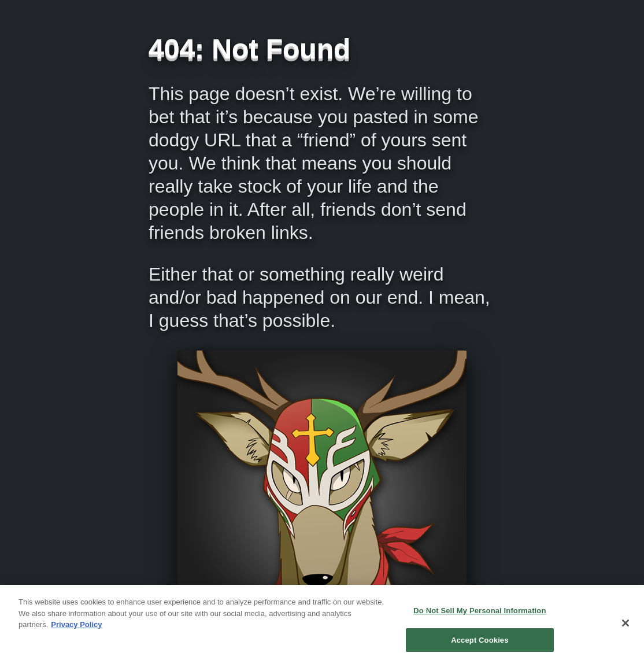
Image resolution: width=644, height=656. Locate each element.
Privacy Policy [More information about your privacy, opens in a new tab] (76, 627)
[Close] (626, 626)
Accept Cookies (480, 643)
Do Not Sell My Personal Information (480, 613)
